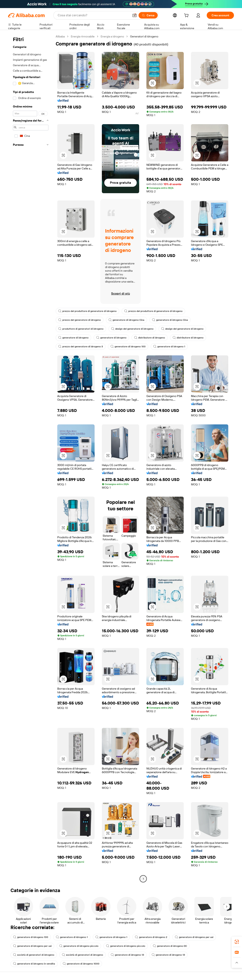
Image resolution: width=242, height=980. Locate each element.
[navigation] (31, 458)
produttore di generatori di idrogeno (81, 329)
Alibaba (60, 36)
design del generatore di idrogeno (132, 329)
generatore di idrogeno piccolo (79, 946)
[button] (135, 15)
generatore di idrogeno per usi (194, 937)
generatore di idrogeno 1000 (81, 964)
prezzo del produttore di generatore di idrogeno (87, 311)
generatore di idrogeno (73, 338)
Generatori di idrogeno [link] (144, 36)
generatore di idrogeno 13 (127, 955)
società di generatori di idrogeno (34, 955)
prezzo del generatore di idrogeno (80, 320)
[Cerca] (148, 15)
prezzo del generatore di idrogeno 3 (81, 347)
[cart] (187, 16)
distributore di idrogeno (150, 338)
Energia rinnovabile (83, 36)
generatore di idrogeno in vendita (34, 964)
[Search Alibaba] (93, 15)
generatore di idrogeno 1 (169, 347)
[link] (237, 942)
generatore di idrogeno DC (170, 946)
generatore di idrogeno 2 (151, 937)
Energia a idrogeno (112, 36)
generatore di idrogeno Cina (126, 320)
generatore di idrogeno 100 (128, 347)
